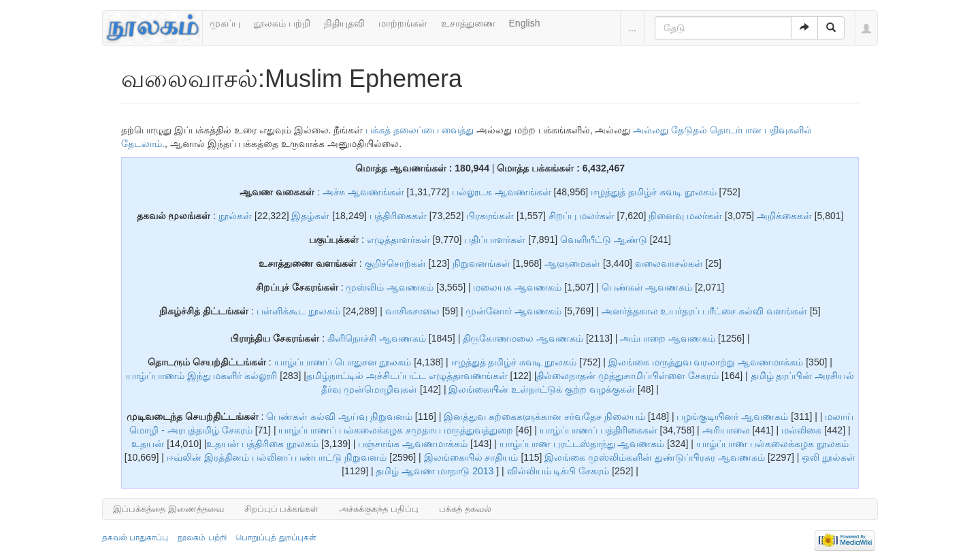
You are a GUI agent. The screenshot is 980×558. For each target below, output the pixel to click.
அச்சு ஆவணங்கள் (363, 192)
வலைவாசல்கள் (669, 263)
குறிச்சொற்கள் (395, 263)
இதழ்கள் (310, 216)
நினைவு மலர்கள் (685, 216)
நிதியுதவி (344, 23)
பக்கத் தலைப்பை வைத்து (420, 130)
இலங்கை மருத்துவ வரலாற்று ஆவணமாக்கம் (706, 362)
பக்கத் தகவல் (465, 509)
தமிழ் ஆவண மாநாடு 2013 (436, 471)
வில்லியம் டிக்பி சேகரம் (560, 471)
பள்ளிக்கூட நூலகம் (298, 311)
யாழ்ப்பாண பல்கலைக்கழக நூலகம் (772, 444)
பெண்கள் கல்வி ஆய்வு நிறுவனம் (341, 416)
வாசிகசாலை (414, 311)
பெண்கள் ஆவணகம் (647, 287)
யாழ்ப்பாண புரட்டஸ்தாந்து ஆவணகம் (584, 444)
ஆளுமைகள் (572, 263)
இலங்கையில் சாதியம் (473, 457)
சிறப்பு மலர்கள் (582, 216)
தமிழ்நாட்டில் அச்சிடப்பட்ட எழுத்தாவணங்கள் (408, 376)
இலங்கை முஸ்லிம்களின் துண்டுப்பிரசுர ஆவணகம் (656, 457)
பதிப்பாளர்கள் (495, 240)
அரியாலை (728, 430)
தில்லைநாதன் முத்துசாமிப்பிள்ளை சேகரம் (629, 376)
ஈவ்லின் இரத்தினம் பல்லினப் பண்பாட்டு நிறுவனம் (278, 457)
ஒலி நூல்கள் (829, 457)
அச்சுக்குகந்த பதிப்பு (379, 509)
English (525, 23)
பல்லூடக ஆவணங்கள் (502, 192)
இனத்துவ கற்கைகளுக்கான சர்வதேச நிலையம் (546, 416)
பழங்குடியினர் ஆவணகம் (732, 416)
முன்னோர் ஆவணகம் (513, 311)
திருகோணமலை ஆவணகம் (524, 338)
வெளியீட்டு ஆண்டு (604, 240)
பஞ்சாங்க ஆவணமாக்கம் (414, 444)
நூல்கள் (235, 216)
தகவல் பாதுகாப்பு (135, 538)
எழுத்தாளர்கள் (398, 240)
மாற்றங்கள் (403, 23)
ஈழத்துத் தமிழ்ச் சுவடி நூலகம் (655, 192)
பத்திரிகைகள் (398, 216)
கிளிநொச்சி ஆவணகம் (378, 338)
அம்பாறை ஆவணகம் (669, 338)
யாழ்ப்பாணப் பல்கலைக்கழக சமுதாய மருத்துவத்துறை (397, 430)
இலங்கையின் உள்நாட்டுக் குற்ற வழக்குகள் (543, 389)
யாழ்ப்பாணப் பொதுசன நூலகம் (344, 362)
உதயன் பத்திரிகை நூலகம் (262, 444)
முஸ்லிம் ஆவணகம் (390, 287)
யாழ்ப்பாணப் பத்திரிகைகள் (600, 430)
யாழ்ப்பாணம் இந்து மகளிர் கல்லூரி (203, 376)
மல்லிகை (803, 430)
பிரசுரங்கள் (490, 216)
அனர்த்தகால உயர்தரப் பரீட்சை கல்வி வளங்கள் (705, 311)
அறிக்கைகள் (784, 216)
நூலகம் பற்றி (282, 23)
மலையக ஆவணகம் (517, 287)
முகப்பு (225, 23)
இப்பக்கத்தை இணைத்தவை (168, 509)
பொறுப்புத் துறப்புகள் (276, 538)
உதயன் (148, 444)
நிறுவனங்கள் (481, 263)
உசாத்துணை (468, 23)
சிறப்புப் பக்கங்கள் (282, 509)
